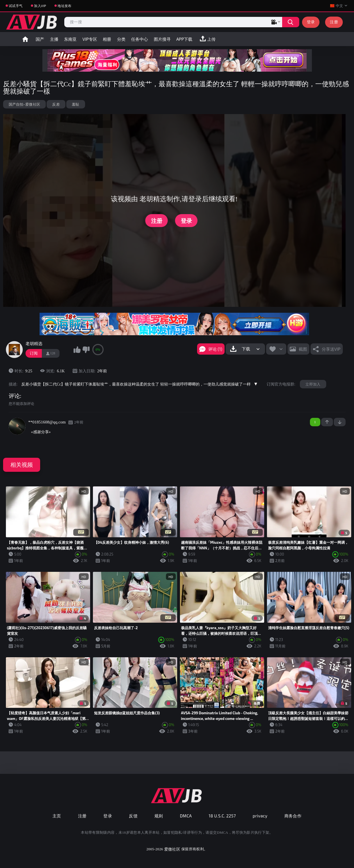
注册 (334, 22)
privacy (260, 816)
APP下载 (184, 39)
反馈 (133, 816)
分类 (121, 39)
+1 (327, 422)
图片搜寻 (162, 39)
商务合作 (293, 816)
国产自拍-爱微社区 (25, 104)
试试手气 (16, 6)
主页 (57, 816)
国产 (40, 39)
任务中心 (140, 39)
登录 (311, 22)
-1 (340, 422)
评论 (14, 396)
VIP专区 (90, 39)
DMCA (186, 816)
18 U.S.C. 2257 (222, 816)
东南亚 (70, 39)
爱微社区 (172, 849)
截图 (303, 349)
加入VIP (40, 6)
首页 (25, 39)
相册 (107, 39)
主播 (54, 39)
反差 (56, 104)
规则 (159, 816)
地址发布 (64, 6)
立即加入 (313, 384)
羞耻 (76, 104)
